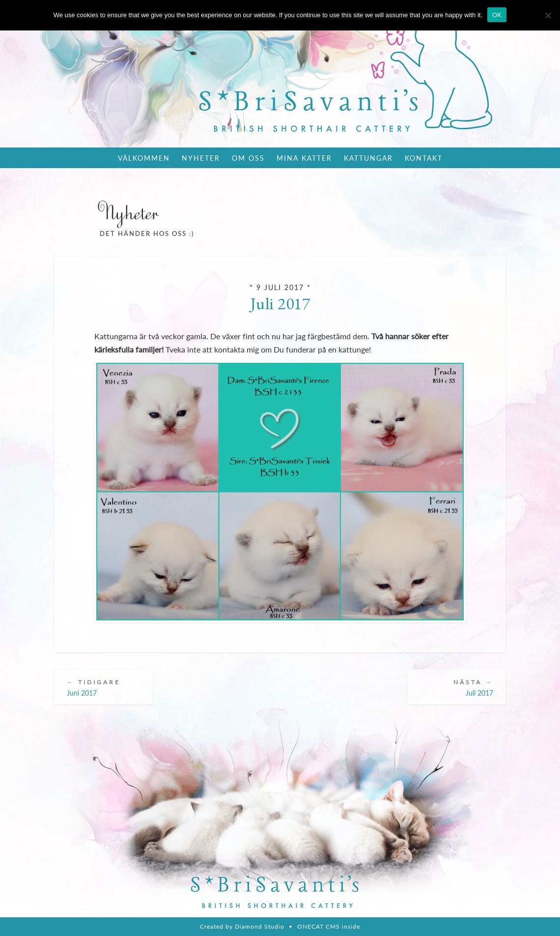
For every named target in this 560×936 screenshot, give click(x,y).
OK (497, 15)
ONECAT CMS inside (329, 926)
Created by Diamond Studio (242, 926)
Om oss (248, 158)
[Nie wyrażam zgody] (548, 15)
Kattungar (368, 158)
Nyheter (201, 158)
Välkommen (144, 158)
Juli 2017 (280, 303)
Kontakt (424, 158)
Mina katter (304, 158)
